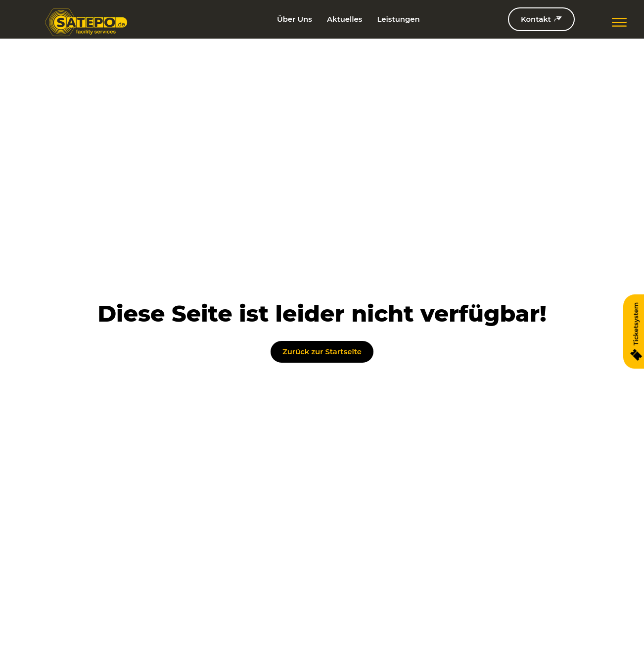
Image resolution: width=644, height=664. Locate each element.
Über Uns (295, 19)
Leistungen (398, 19)
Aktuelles (345, 19)
